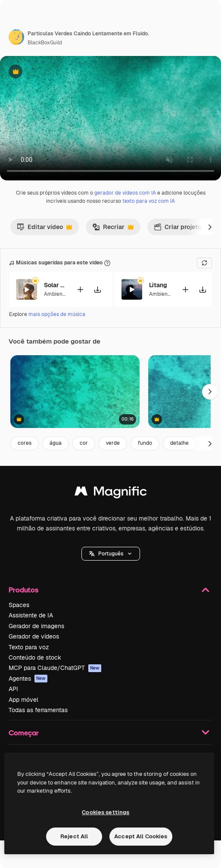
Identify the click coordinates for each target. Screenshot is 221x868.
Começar (110, 732)
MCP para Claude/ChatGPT (55, 668)
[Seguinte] (210, 227)
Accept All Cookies (141, 836)
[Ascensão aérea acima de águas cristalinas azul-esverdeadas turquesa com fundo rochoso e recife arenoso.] (75, 392)
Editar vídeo (44, 229)
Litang (158, 285)
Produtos (110, 590)
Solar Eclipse (55, 285)
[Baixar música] (97, 290)
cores (25, 443)
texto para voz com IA (149, 201)
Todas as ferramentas (38, 710)
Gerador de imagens (36, 626)
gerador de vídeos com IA (125, 193)
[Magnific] (111, 493)
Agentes (28, 679)
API (13, 689)
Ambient (54, 294)
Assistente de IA (31, 615)
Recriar (113, 229)
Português (111, 554)
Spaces (19, 605)
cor (84, 443)
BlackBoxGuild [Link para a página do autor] (45, 43)
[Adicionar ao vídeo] (80, 290)
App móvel (23, 700)
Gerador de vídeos (34, 636)
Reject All (74, 836)
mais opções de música (57, 314)
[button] (111, 554)
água (56, 443)
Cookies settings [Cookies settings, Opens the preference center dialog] (106, 812)
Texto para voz (29, 647)
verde (113, 443)
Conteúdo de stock (35, 657)
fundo (145, 443)
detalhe (179, 443)
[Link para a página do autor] (16, 37)
